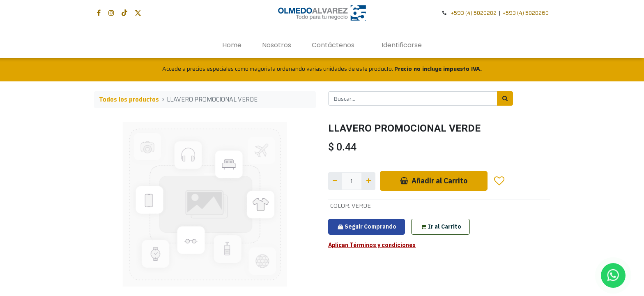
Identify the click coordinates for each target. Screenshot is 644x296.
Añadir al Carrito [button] (434, 181)
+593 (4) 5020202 (474, 13)
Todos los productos (129, 99)
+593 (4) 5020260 (526, 13)
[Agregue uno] (368, 181)
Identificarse (402, 45)
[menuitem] (232, 45)
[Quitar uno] (335, 181)
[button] (499, 181)
